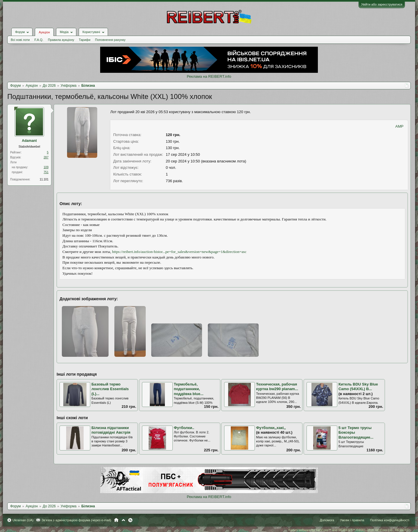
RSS (130, 520)
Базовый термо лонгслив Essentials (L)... (110, 389)
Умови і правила (352, 520)
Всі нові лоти (20, 40)
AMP (399, 126)
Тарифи (85, 40)
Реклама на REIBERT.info (209, 76)
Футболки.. (184, 428)
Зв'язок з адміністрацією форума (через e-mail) (76, 520)
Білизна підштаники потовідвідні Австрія (111, 430)
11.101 (44, 179)
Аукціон (44, 32)
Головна (116, 520)
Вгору (123, 520)
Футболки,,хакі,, (271, 428)
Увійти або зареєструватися (382, 4)
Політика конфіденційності (390, 520)
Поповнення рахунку (110, 40)
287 (46, 157)
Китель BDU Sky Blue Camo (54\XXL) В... (358, 387)
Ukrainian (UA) (23, 520)
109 (46, 167)
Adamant (29, 141)
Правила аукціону (61, 40)
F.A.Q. (39, 40)
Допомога (327, 520)
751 (46, 172)
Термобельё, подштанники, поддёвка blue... (189, 389)
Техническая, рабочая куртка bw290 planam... (277, 387)
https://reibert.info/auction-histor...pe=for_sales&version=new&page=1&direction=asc (179, 252)
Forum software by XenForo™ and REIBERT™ (349, 530)
